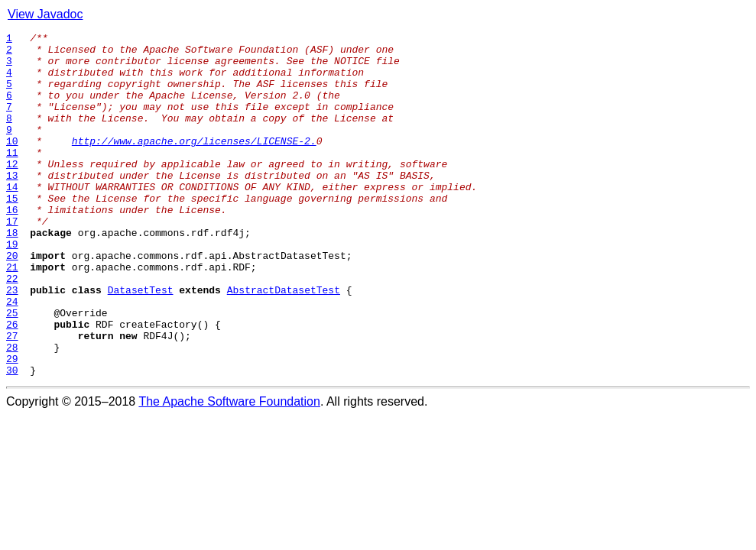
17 (12, 260)
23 (12, 342)
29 (12, 425)
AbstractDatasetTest (284, 342)
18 (12, 273)
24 (12, 356)
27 (12, 397)
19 (12, 287)
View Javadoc (45, 14)
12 (12, 191)
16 (12, 246)
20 (12, 301)
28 (12, 411)
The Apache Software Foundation (229, 470)
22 (12, 328)
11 (12, 177)
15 (12, 232)
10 (12, 163)
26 (12, 383)
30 (12, 438)
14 (12, 218)
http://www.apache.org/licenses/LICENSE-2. (194, 163)
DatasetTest (141, 342)
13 (12, 205)
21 (12, 315)
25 (12, 370)
